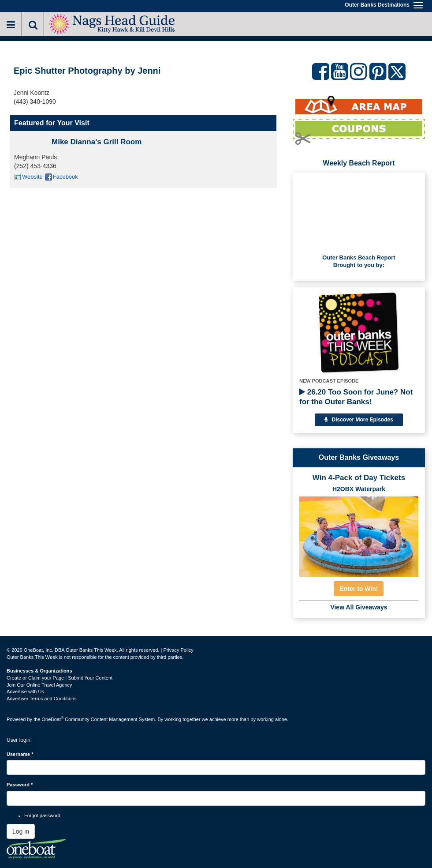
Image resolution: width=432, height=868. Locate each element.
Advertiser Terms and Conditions (42, 699)
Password (20, 785)
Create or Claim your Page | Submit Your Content (60, 678)
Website (32, 177)
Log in (21, 831)
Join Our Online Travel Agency (39, 685)
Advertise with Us (25, 691)
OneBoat (53, 719)
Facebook (65, 177)
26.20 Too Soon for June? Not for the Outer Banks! (356, 397)
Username (20, 754)
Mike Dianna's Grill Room (97, 142)
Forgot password (42, 815)
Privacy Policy (178, 650)
